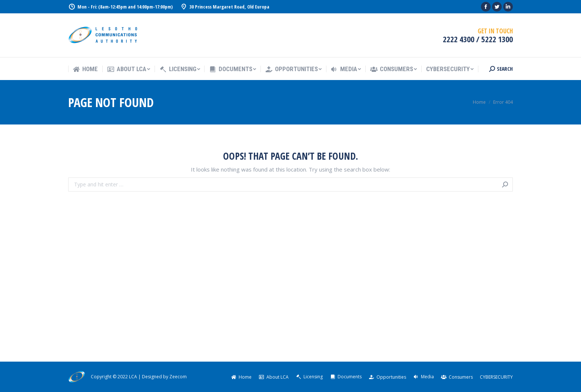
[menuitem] (85, 69)
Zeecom (178, 377)
